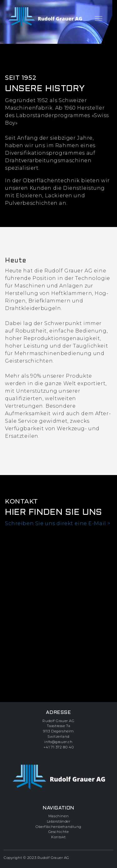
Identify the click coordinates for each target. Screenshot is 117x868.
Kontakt (58, 837)
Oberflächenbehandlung (58, 827)
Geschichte (59, 832)
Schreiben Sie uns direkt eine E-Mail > (58, 523)
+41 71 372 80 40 (58, 747)
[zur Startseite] (45, 17)
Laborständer (59, 821)
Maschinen (58, 816)
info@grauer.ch (58, 742)
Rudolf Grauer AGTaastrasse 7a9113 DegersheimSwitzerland (58, 729)
